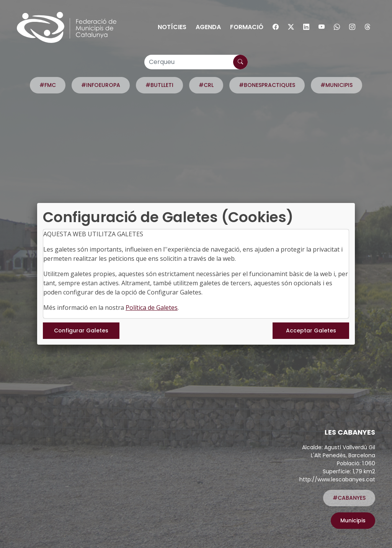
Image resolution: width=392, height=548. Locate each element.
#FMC (48, 85)
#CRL (206, 85)
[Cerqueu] (196, 62)
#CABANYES (349, 498)
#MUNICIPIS (336, 85)
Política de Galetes (152, 308)
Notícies (172, 27)
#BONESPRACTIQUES (267, 85)
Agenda (208, 27)
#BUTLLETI (159, 85)
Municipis (353, 520)
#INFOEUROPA (101, 85)
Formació (247, 27)
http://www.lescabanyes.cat (337, 479)
